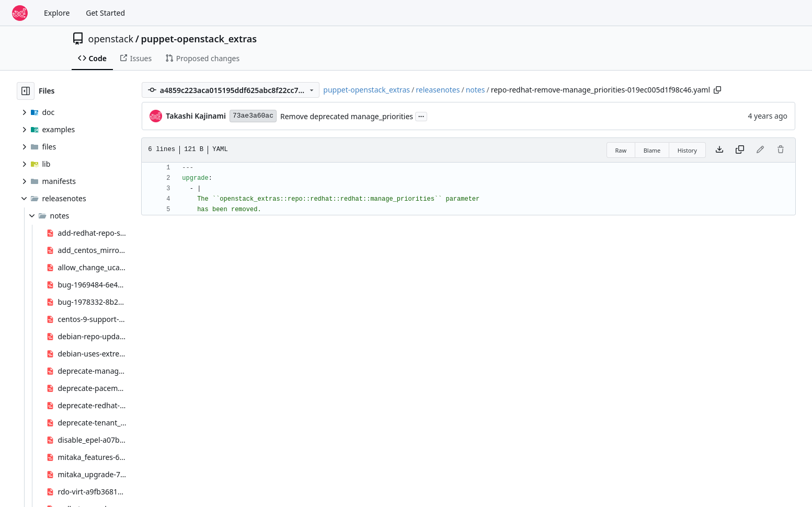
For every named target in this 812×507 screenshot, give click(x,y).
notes (476, 90)
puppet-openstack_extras (199, 39)
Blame (652, 150)
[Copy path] (717, 90)
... (421, 116)
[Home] (20, 13)
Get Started (105, 13)
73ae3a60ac (253, 116)
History (687, 150)
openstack (111, 39)
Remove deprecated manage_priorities (347, 116)
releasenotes (438, 90)
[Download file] (719, 150)
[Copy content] (740, 150)
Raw (621, 150)
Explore (57, 13)
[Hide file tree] (26, 91)
